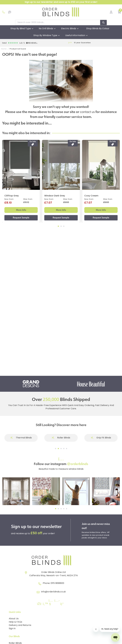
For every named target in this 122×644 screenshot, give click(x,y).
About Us (14, 619)
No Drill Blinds (46, 29)
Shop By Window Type (45, 36)
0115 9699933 (57, 583)
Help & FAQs (15, 622)
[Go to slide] (56, 449)
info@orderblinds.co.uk (53, 592)
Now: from (9, 199)
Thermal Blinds (21, 438)
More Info (21, 210)
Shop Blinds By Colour (98, 29)
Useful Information (75, 36)
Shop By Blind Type (21, 29)
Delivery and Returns (20, 625)
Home (4, 49)
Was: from (28, 199)
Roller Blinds (61, 438)
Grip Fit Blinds (101, 438)
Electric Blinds (69, 29)
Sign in (12, 629)
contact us (87, 112)
